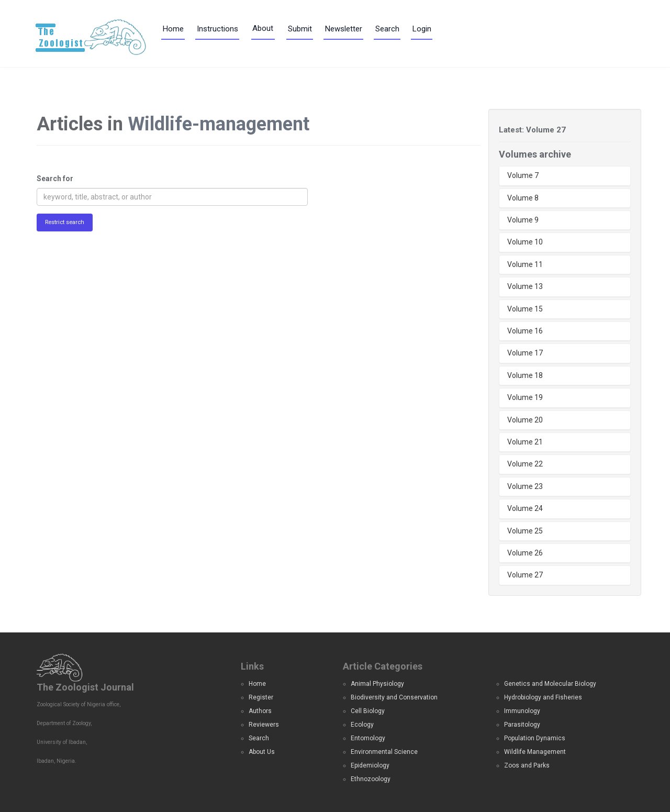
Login (422, 29)
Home (173, 29)
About (263, 28)
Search (387, 29)
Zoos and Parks (527, 765)
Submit (300, 29)
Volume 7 (523, 175)
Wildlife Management (535, 752)
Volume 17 (525, 353)
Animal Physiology (377, 684)
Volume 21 (525, 442)
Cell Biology (368, 711)
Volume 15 (525, 309)
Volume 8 (523, 198)
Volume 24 (525, 508)
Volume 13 (525, 286)
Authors (260, 711)
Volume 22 (525, 464)
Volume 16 (525, 331)
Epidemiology (370, 765)
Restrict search (65, 222)
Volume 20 (525, 420)
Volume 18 (525, 375)
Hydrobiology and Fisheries (543, 697)
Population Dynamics (535, 738)
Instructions (217, 29)
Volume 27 (525, 575)
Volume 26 (525, 553)
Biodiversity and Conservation (394, 697)
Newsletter (344, 29)
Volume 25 (525, 531)
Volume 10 (525, 242)
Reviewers (264, 725)
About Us (262, 752)
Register (261, 697)
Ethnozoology (371, 779)
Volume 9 (523, 220)
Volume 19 (525, 397)
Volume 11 (525, 264)
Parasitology (522, 725)
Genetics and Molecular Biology (550, 684)
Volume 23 (525, 486)
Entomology (368, 738)
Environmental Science (384, 752)
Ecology (362, 725)
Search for (55, 179)
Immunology (522, 711)
